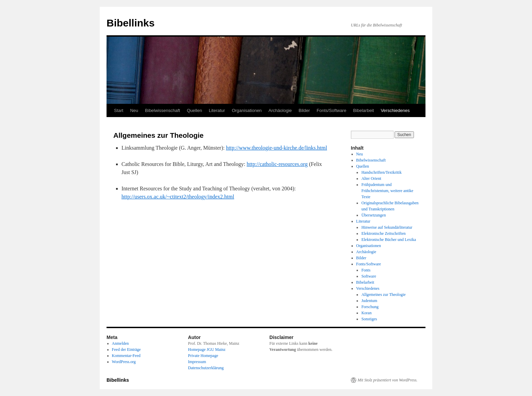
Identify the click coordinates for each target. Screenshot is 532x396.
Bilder (304, 110)
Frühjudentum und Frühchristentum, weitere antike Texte (387, 191)
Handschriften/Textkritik (381, 172)
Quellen (195, 110)
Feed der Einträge (126, 350)
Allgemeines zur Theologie (383, 295)
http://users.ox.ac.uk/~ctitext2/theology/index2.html (178, 197)
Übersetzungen (374, 215)
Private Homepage (203, 356)
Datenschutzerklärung (206, 368)
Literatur (217, 110)
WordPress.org (124, 362)
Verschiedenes (395, 110)
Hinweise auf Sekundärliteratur (387, 227)
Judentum (369, 301)
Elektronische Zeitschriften (383, 233)
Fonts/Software (331, 110)
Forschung (370, 307)
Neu (134, 110)
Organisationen (247, 110)
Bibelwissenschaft (162, 110)
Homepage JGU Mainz (207, 350)
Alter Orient (371, 178)
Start (119, 110)
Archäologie (280, 110)
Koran (366, 313)
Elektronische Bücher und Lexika (389, 240)
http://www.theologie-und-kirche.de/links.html (277, 148)
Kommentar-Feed (126, 356)
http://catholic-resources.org (277, 164)
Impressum (197, 362)
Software (369, 276)
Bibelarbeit (364, 110)
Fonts (366, 270)
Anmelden (120, 343)
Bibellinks (131, 23)
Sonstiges (369, 319)
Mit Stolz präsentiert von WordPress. (387, 380)
